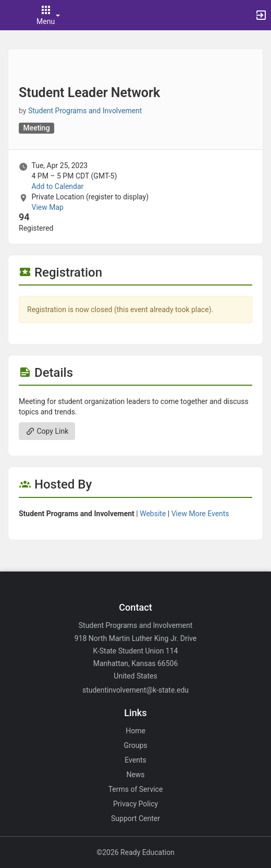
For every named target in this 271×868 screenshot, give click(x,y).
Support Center (135, 818)
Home (135, 731)
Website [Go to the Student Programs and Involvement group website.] (153, 514)
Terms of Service (136, 789)
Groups (136, 745)
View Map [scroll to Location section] (47, 207)
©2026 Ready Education (135, 852)
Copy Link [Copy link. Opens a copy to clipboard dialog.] (47, 431)
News (135, 775)
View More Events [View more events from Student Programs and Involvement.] (200, 514)
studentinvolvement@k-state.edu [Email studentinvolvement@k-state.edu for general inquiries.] (135, 690)
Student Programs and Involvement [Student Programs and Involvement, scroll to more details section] (85, 111)
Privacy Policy (135, 804)
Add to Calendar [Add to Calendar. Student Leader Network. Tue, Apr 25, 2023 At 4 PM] (57, 186)
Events (135, 760)
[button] (13, 15)
